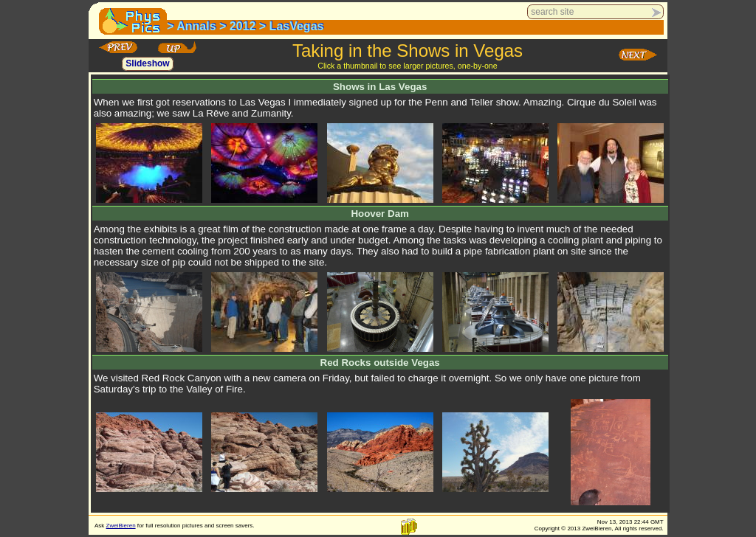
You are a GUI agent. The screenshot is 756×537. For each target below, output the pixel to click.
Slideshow (147, 64)
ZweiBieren (121, 526)
